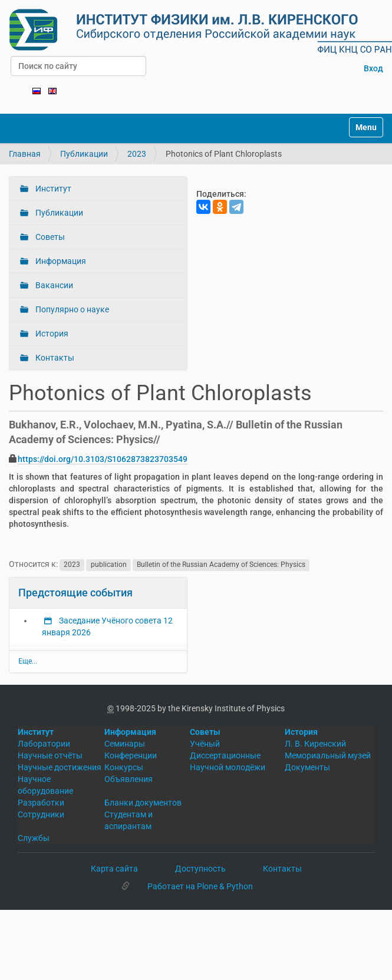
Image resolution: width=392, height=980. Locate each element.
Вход (373, 68)
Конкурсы (124, 767)
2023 (137, 154)
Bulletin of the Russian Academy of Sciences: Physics (221, 565)
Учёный (205, 744)
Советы (49, 237)
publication (109, 565)
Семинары (125, 744)
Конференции (131, 755)
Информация (60, 261)
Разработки (41, 803)
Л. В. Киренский (315, 744)
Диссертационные (225, 755)
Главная (25, 154)
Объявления (129, 779)
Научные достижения (60, 767)
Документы (307, 767)
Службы (34, 838)
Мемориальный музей (328, 755)
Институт (52, 189)
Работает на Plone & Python (200, 886)
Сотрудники (41, 814)
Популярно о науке (71, 309)
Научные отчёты (50, 755)
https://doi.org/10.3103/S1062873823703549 (103, 459)
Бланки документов (143, 803)
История (51, 334)
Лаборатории (44, 744)
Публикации (84, 154)
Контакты (54, 358)
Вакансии (53, 285)
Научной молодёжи (228, 767)
